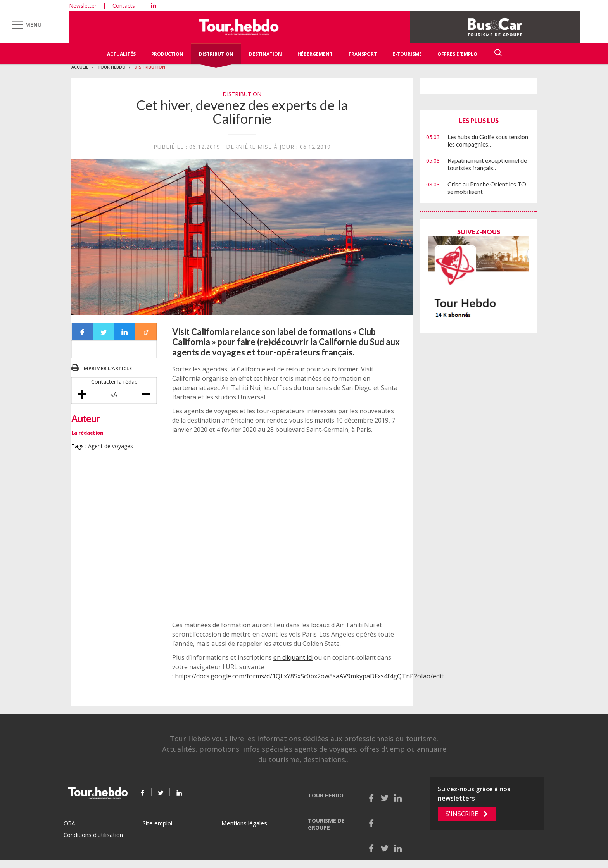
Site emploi (157, 823)
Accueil (80, 67)
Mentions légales (244, 823)
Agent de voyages (111, 446)
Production (167, 54)
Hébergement (315, 54)
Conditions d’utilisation (93, 835)
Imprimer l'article (107, 368)
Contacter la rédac (114, 382)
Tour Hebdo (111, 67)
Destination (265, 54)
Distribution (216, 54)
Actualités (121, 54)
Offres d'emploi (458, 54)
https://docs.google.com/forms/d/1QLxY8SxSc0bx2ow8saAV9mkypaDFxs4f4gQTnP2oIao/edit (309, 676)
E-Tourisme (407, 54)
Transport (363, 54)
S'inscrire (462, 814)
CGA (69, 823)
